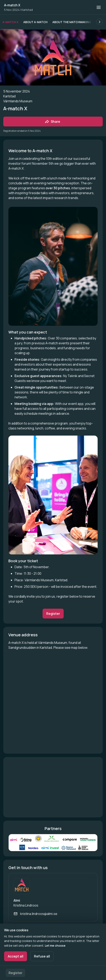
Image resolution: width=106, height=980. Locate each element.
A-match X (12, 5)
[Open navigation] (99, 7)
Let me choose (55, 946)
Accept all (16, 956)
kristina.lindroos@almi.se (39, 914)
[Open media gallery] (53, 843)
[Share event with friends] (53, 122)
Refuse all (42, 956)
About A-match (35, 22)
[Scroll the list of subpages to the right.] (99, 22)
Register (15, 973)
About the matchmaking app (75, 22)
